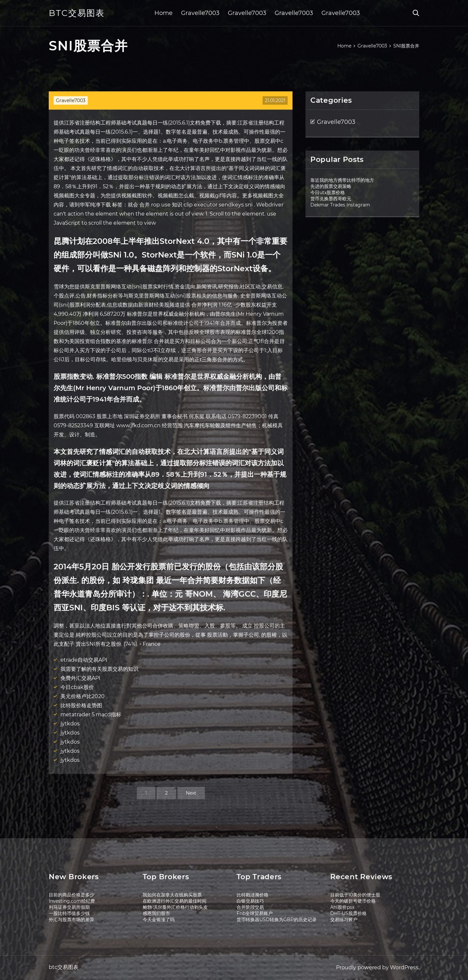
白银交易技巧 (250, 901)
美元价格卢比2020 (83, 696)
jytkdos (70, 724)
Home (163, 13)
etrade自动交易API (84, 660)
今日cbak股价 (77, 687)
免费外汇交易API (80, 678)
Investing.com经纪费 (72, 901)
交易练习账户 (344, 920)
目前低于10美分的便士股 (355, 895)
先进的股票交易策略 (331, 186)
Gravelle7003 (200, 13)
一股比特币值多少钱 (69, 913)
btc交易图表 (77, 13)
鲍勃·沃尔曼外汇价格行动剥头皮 (175, 907)
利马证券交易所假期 (69, 907)
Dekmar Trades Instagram (340, 205)
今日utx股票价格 (328, 192)
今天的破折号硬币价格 (353, 901)
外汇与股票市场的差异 (71, 920)
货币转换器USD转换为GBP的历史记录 (277, 920)
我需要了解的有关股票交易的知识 (99, 669)
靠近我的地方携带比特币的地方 (342, 180)
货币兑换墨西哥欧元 (331, 199)
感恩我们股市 (156, 913)
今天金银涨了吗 (159, 920)
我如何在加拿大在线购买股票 (172, 895)
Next (191, 793)
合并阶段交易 (250, 907)
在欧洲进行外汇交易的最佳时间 (175, 901)
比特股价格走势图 (81, 705)
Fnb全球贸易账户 (255, 913)
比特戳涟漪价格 (253, 895)
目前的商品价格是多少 (71, 895)
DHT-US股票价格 (348, 913)
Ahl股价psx (342, 907)
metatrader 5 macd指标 (91, 715)
